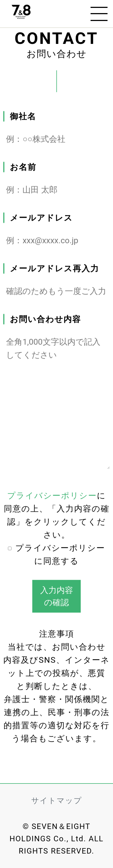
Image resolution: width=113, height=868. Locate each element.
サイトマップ (57, 801)
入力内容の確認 (57, 596)
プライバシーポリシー (52, 496)
